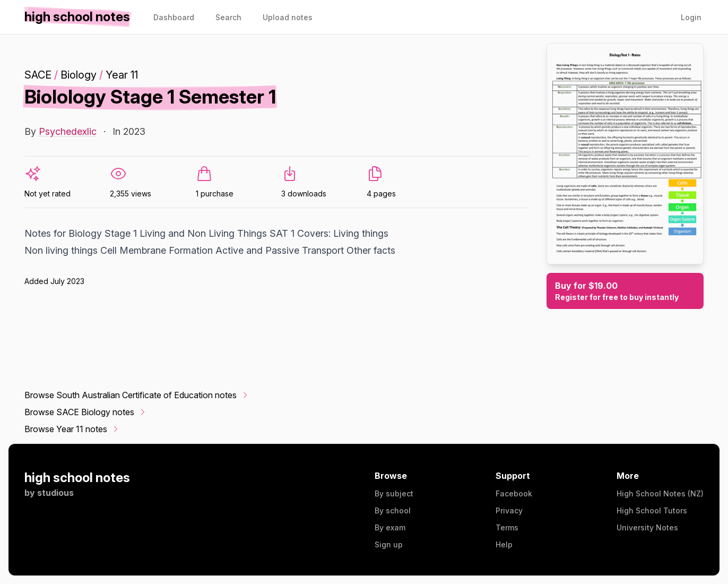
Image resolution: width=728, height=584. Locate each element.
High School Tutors (652, 510)
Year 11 (122, 75)
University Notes (647, 527)
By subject (394, 493)
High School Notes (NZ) (660, 493)
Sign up (389, 544)
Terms (507, 527)
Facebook (514, 493)
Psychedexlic (68, 131)
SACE (38, 75)
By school (393, 510)
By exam (390, 527)
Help (504, 544)
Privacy (509, 510)
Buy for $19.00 (625, 291)
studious (55, 493)
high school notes (77, 478)
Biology (79, 75)
